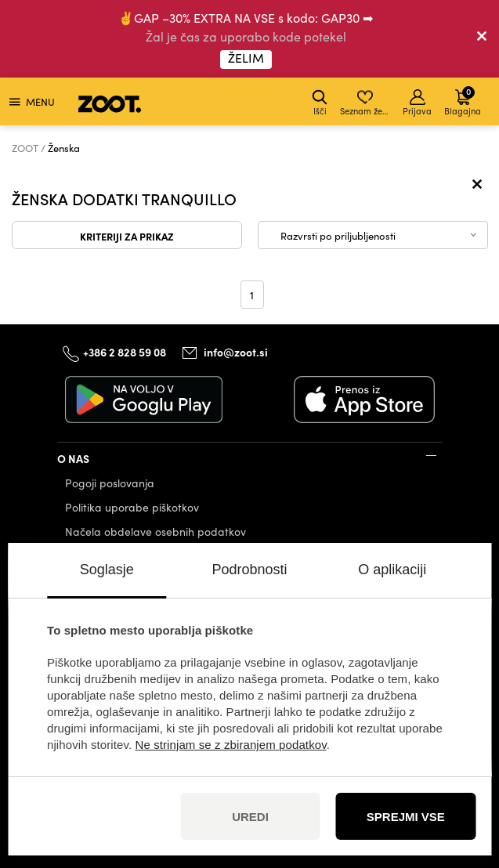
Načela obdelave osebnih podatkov (155, 532)
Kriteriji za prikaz (127, 236)
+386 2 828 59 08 (125, 352)
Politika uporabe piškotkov (132, 507)
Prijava (417, 103)
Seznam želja (366, 103)
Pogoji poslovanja (110, 483)
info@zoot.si (236, 352)
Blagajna (463, 101)
